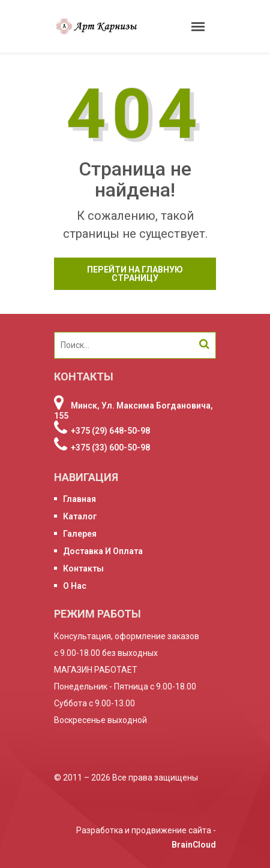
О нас (75, 586)
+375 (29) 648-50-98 (110, 431)
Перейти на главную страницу (135, 274)
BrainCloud (194, 845)
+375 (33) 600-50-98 (110, 447)
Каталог (80, 516)
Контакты (83, 568)
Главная (79, 499)
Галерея (80, 534)
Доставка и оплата (103, 551)
